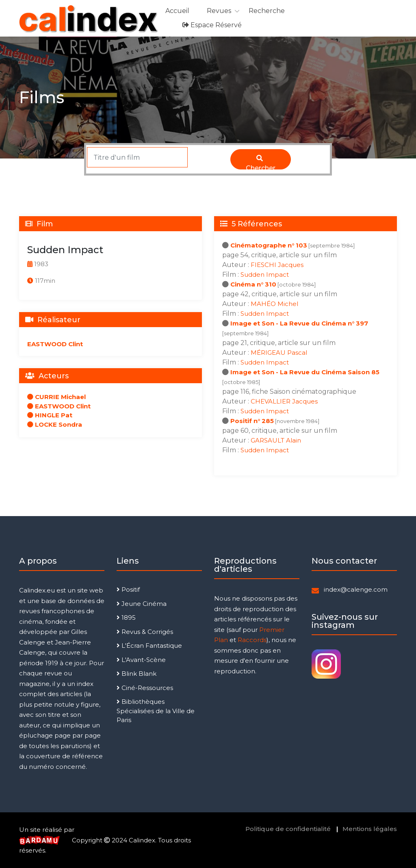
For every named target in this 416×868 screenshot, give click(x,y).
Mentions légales (370, 829)
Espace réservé (212, 25)
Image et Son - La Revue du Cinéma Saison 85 (305, 372)
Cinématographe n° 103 (269, 245)
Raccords (252, 640)
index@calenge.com (356, 589)
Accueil (177, 11)
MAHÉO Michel (274, 304)
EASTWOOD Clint (55, 344)
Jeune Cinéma (142, 604)
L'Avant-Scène (141, 660)
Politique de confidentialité (288, 829)
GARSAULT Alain (276, 440)
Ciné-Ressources (145, 688)
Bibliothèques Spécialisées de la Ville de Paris (156, 711)
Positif (128, 589)
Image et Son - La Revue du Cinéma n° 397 (299, 323)
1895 (126, 617)
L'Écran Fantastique (149, 646)
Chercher (261, 162)
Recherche (267, 11)
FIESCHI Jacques (277, 265)
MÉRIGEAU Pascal (279, 353)
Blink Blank (136, 674)
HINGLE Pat (50, 415)
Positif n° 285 (252, 421)
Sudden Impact (265, 275)
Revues (219, 11)
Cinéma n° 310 (253, 284)
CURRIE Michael (56, 397)
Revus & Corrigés (145, 632)
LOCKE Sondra (55, 424)
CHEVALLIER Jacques (284, 401)
